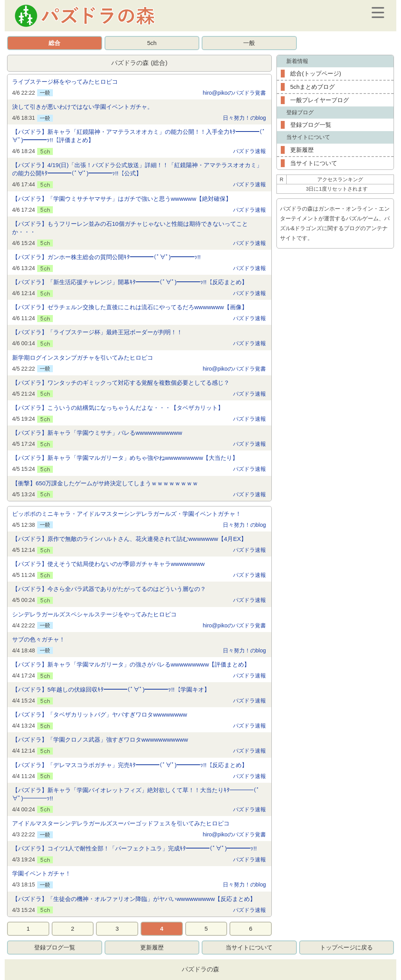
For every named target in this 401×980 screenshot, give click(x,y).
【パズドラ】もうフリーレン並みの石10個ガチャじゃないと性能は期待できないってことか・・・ (130, 228)
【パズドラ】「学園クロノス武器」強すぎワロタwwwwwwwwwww (100, 740)
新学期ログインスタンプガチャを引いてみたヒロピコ (83, 358)
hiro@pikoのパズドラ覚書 (234, 93)
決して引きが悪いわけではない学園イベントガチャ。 (83, 107)
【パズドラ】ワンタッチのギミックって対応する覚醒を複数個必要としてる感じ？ (121, 383)
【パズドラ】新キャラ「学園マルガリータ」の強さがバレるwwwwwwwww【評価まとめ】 (131, 664)
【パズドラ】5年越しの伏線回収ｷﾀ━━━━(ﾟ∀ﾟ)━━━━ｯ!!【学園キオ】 (111, 689)
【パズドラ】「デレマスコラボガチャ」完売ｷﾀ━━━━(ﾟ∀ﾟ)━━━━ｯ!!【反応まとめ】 (130, 765)
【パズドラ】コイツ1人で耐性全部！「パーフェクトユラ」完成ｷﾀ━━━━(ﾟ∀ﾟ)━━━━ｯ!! (135, 848)
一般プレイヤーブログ (320, 100)
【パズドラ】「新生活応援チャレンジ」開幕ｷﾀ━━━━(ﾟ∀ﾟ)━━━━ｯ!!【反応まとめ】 (130, 282)
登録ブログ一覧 (311, 125)
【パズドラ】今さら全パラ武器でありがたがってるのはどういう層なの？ (109, 589)
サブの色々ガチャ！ (39, 639)
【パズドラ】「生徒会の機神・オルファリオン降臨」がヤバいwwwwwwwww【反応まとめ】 (134, 899)
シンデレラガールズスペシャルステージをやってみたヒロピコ (94, 614)
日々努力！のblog (244, 118)
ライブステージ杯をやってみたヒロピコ (65, 82)
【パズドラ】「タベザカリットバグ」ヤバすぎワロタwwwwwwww (100, 714)
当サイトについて (314, 163)
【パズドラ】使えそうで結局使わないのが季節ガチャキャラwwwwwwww (108, 564)
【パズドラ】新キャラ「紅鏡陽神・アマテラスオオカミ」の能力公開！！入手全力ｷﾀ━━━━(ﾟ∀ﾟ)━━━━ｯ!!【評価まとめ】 (139, 136)
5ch (152, 43)
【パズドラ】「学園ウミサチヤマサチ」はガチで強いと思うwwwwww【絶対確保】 (122, 199)
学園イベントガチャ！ (42, 873)
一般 (249, 43)
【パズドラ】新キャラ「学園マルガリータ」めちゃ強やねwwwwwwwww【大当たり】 (125, 458)
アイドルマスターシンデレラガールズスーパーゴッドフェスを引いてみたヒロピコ (121, 823)
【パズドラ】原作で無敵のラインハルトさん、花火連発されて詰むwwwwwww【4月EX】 (129, 539)
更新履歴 (302, 150)
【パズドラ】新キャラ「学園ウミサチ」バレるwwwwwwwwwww (97, 433)
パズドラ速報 (249, 151)
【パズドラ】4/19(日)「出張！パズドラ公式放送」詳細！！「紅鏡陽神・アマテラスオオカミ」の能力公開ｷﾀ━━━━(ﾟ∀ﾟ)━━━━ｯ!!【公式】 (137, 169)
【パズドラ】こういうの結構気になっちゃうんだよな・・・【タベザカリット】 (118, 408)
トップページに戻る (346, 947)
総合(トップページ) (316, 73)
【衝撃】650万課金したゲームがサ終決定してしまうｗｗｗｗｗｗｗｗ (105, 483)
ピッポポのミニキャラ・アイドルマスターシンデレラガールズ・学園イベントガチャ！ (127, 514)
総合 (54, 43)
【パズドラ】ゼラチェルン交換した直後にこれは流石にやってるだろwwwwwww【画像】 (130, 307)
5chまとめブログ (312, 87)
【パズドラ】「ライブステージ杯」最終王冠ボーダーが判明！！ (97, 332)
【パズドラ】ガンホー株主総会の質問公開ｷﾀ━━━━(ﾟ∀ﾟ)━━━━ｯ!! (106, 257)
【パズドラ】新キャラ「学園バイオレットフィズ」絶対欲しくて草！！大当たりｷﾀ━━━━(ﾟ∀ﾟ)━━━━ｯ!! (136, 794)
